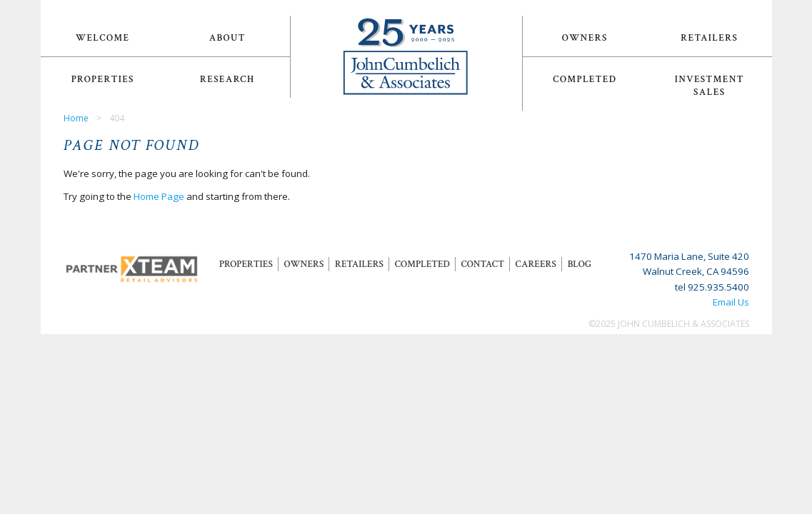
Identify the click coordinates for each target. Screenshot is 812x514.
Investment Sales (710, 86)
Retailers (709, 38)
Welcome (102, 38)
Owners (585, 38)
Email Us (731, 302)
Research (227, 79)
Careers (536, 264)
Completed (585, 79)
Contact (482, 264)
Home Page (159, 196)
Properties (103, 79)
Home (76, 118)
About (227, 38)
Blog (580, 264)
